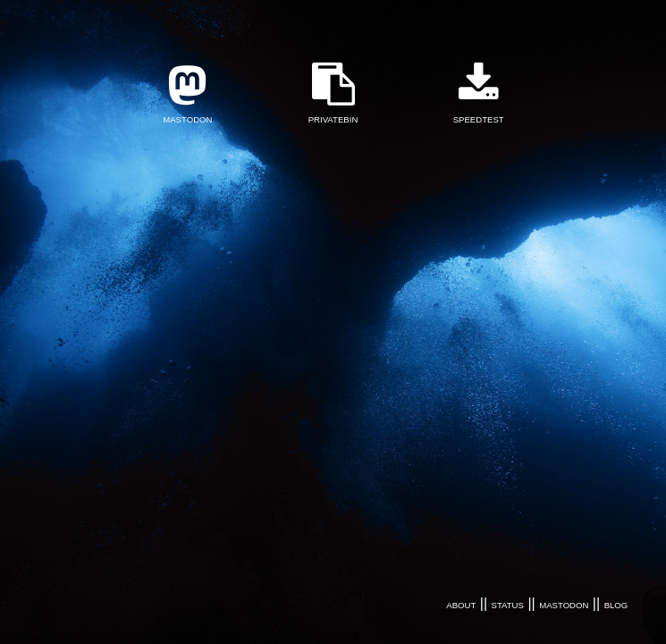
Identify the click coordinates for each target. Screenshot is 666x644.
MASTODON (564, 605)
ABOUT (461, 605)
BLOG (616, 605)
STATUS (508, 605)
